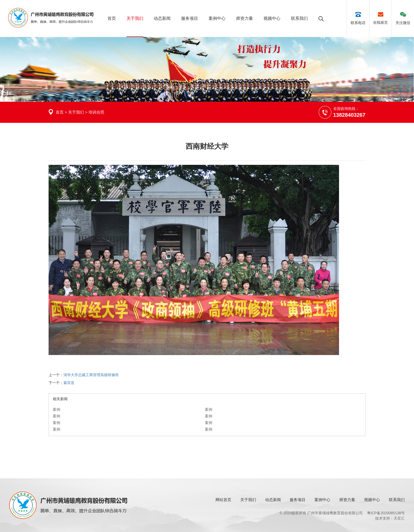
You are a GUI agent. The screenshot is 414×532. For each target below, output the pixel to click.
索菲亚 (69, 383)
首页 (112, 18)
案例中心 (217, 18)
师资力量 (244, 18)
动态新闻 (162, 18)
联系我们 (299, 18)
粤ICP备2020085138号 (386, 513)
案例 (57, 409)
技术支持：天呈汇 (390, 518)
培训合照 (96, 112)
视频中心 (272, 18)
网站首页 (223, 500)
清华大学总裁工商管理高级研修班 (91, 375)
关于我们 (135, 18)
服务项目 (190, 18)
